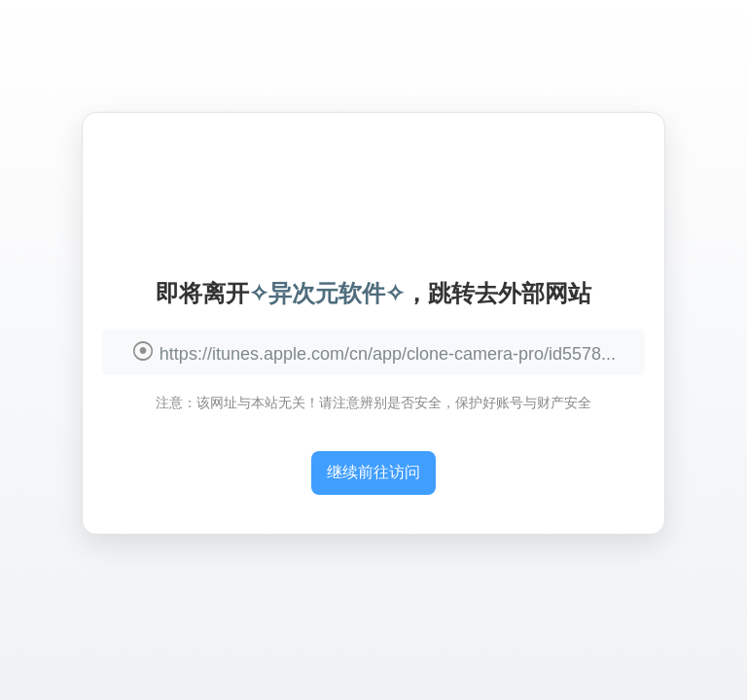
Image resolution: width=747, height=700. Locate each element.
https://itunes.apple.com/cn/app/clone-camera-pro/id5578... (388, 354)
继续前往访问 (373, 472)
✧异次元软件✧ (327, 293)
